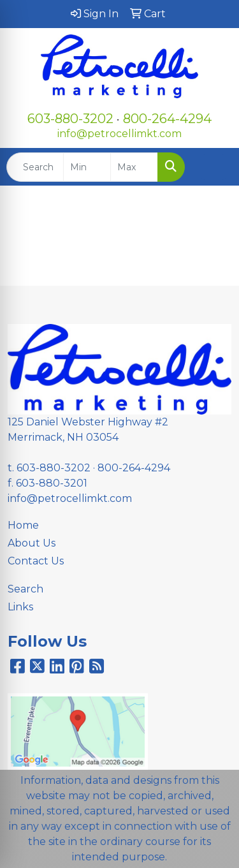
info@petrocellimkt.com (119, 134)
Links (20, 607)
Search (25, 589)
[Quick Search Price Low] (87, 167)
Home (23, 525)
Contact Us (36, 561)
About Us (32, 543)
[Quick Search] (35, 167)
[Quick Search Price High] (134, 167)
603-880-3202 (70, 119)
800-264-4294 (167, 119)
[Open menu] (214, 167)
